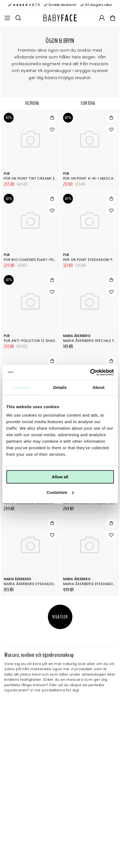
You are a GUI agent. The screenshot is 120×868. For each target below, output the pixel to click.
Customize (60, 492)
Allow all (60, 477)
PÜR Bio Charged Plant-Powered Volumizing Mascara (56, 260)
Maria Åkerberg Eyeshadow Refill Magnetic (46, 584)
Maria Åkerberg (77, 336)
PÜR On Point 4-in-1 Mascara (91, 178)
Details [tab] (60, 387)
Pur (7, 174)
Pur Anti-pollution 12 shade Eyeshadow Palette (49, 341)
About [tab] (99, 387)
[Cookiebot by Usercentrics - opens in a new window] (90, 372)
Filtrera (32, 103)
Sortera (88, 103)
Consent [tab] (21, 387)
